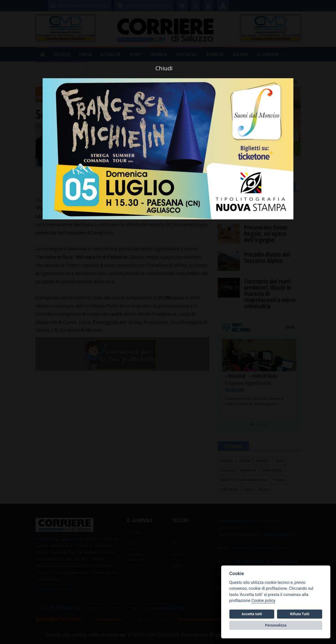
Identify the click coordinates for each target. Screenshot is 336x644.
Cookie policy (263, 601)
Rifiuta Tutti (300, 614)
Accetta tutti (252, 614)
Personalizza (276, 625)
